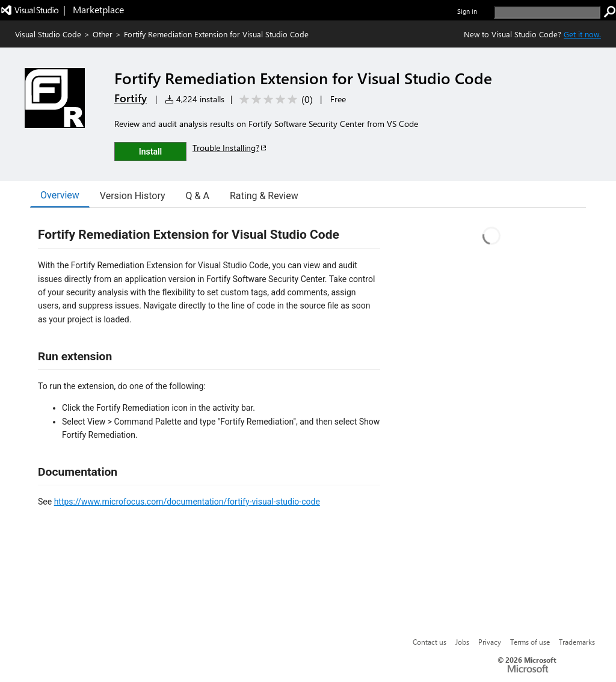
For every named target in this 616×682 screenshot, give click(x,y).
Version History (133, 196)
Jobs (462, 642)
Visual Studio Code (48, 34)
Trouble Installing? (230, 148)
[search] (547, 12)
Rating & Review (264, 196)
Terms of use (530, 642)
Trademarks (577, 642)
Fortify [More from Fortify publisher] (131, 98)
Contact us (430, 642)
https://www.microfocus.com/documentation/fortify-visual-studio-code (187, 502)
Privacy (490, 642)
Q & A (198, 196)
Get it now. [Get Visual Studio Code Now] (582, 34)
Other (103, 34)
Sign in (467, 11)
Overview (60, 195)
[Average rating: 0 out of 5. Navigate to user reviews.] (274, 100)
